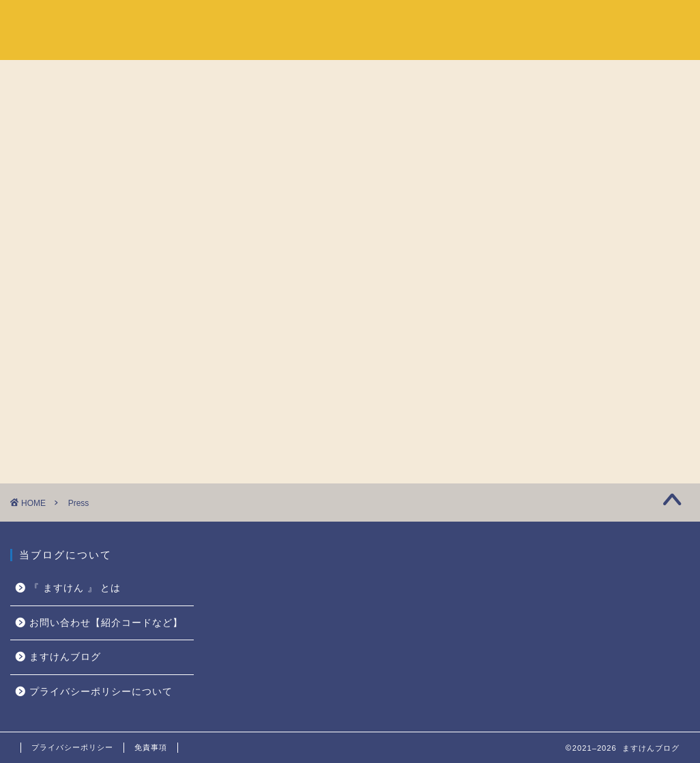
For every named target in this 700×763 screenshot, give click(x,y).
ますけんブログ (65, 657)
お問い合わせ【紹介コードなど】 (106, 623)
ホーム (509, 21)
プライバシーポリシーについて (101, 692)
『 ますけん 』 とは (596, 21)
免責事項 (151, 747)
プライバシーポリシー (72, 747)
